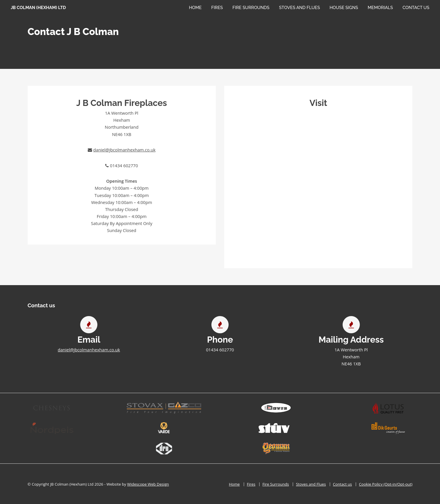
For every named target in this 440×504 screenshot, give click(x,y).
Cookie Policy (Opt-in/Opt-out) (386, 484)
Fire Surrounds (251, 7)
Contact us (342, 484)
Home (195, 7)
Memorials (380, 7)
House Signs (344, 7)
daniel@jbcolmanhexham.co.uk (125, 150)
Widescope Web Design (148, 484)
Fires (217, 7)
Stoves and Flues (299, 7)
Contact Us (416, 7)
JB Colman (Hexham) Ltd (38, 7)
